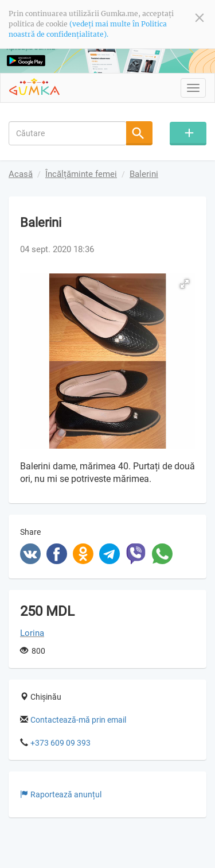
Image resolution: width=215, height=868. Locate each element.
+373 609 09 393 (60, 743)
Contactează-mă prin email (78, 720)
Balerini (144, 174)
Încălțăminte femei (81, 174)
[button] (185, 284)
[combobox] (68, 133)
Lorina (32, 633)
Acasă (21, 174)
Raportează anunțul (61, 794)
